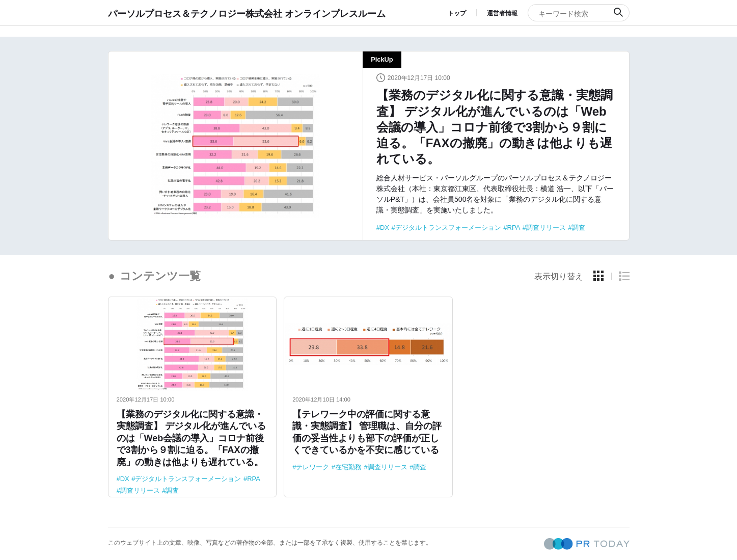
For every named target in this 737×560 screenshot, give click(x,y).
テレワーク (312, 467)
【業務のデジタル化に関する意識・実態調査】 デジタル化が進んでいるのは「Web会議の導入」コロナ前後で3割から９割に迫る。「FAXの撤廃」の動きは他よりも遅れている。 (495, 127)
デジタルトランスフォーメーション (448, 228)
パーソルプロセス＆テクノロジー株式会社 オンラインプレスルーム (247, 13)
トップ (457, 13)
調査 (579, 228)
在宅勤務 (348, 467)
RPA (514, 228)
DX (385, 228)
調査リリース (546, 228)
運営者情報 (502, 13)
